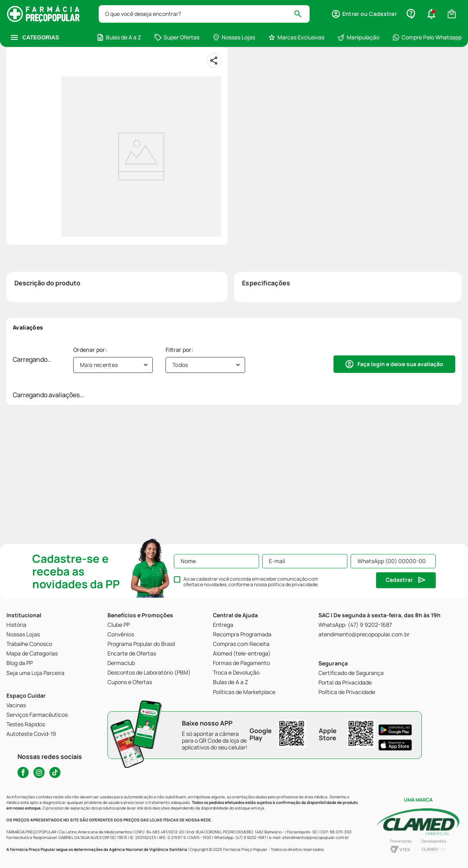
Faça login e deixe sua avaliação (400, 364)
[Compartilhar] (214, 60)
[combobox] (204, 14)
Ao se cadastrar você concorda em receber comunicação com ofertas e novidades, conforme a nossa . (251, 582)
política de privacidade (293, 584)
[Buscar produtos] (301, 14)
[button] (364, 14)
